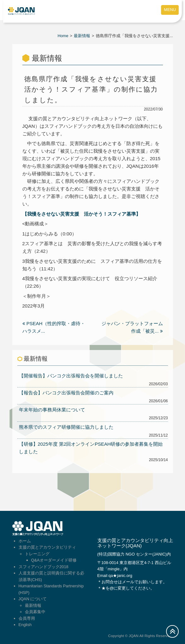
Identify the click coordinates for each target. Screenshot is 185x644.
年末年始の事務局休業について (52, 410)
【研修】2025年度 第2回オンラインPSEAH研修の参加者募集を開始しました (91, 448)
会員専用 (27, 618)
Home (63, 36)
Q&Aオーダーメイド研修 (54, 560)
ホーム (25, 541)
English (25, 625)
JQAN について (33, 599)
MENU (170, 10)
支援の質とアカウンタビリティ (47, 547)
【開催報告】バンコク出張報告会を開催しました (71, 376)
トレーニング (37, 554)
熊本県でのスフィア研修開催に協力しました (66, 427)
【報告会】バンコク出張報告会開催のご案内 (66, 393)
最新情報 (82, 36)
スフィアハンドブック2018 (43, 567)
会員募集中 (35, 612)
